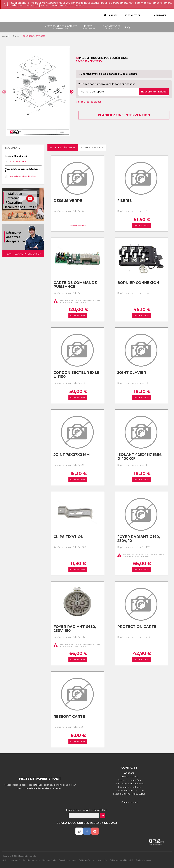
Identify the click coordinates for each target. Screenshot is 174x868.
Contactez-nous (129, 802)
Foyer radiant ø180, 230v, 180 (75, 629)
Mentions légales (49, 860)
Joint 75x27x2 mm (72, 455)
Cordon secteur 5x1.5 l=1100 (76, 375)
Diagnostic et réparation (111, 27)
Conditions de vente (31, 860)
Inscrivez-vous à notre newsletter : (87, 810)
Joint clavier (132, 373)
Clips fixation (69, 537)
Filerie (124, 201)
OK (103, 816)
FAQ (127, 27)
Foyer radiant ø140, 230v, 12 (139, 539)
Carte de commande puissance (75, 285)
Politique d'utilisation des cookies (93, 860)
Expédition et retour (68, 860)
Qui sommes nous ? (11, 860)
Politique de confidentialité (121, 860)
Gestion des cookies (144, 860)
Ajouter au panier (141, 225)
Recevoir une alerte (78, 225)
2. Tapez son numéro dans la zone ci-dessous (107, 84)
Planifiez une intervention (124, 115)
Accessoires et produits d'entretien (61, 27)
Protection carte (137, 627)
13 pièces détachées (63, 148)
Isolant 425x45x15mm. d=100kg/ (140, 457)
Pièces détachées (88, 27)
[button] (4, 92)
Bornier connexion (138, 283)
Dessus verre (68, 201)
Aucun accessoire (92, 148)
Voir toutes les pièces (89, 102)
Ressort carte (69, 717)
